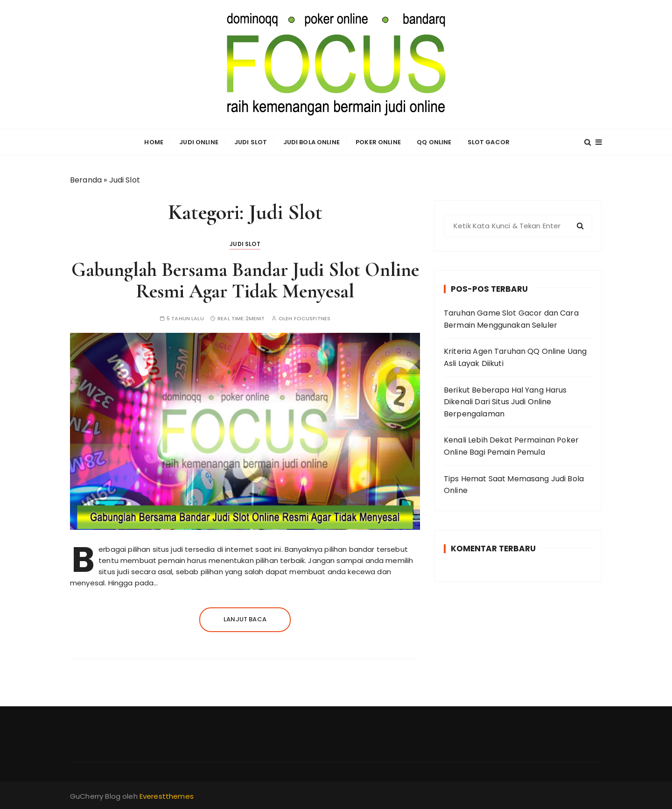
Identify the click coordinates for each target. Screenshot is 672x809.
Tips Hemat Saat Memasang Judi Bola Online (514, 485)
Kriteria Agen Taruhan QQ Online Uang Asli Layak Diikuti (515, 357)
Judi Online (199, 142)
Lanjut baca (245, 619)
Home (154, 142)
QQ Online (434, 142)
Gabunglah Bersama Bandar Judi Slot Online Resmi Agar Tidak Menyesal (245, 280)
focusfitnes (312, 319)
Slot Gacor (489, 142)
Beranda (86, 180)
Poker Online (378, 142)
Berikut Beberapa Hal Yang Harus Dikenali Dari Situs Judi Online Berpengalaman (505, 402)
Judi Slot (251, 142)
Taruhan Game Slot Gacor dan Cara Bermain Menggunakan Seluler (511, 319)
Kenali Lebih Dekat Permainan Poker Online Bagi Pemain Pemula (511, 446)
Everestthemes (167, 796)
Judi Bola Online (311, 142)
